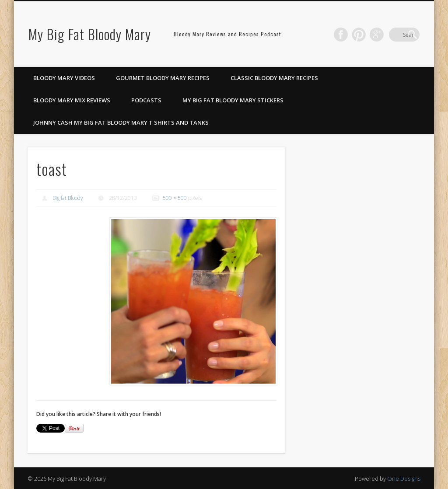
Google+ (395, 35)
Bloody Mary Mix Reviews (72, 100)
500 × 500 (175, 198)
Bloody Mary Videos (64, 78)
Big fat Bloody (68, 198)
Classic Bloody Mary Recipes (274, 78)
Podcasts (146, 100)
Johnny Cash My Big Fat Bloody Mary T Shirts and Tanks (121, 122)
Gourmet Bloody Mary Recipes (163, 78)
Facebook (359, 35)
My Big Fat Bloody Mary (90, 34)
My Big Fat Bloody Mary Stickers (233, 100)
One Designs (404, 479)
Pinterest (377, 35)
